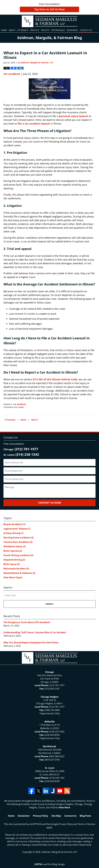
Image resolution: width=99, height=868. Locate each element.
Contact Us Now (49, 503)
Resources (72, 30)
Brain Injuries (13, 551)
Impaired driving (14, 560)
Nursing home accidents (19, 538)
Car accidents (12, 74)
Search (49, 604)
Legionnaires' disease (17, 529)
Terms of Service (87, 824)
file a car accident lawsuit (34, 124)
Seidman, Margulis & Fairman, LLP (59, 852)
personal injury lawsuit (74, 116)
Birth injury (12, 564)
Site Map (56, 816)
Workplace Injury (15, 546)
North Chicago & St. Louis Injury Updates (50, 21)
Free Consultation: (50, 7)
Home (4, 30)
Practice (35, 30)
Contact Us (86, 30)
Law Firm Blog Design (49, 864)
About (12, 30)
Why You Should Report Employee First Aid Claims (31, 643)
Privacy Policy (40, 816)
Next (35, 419)
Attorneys (23, 30)
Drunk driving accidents (18, 555)
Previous (10, 419)
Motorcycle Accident (16, 569)
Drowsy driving (13, 533)
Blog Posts (85, 816)
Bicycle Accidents (15, 524)
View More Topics (13, 577)
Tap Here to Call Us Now (49, 9)
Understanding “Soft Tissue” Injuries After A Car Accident (35, 632)
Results (45, 30)
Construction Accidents (18, 542)
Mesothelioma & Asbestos (19, 573)
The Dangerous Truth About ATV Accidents (27, 622)
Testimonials (58, 30)
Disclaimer (24, 816)
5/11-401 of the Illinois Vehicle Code (55, 379)
